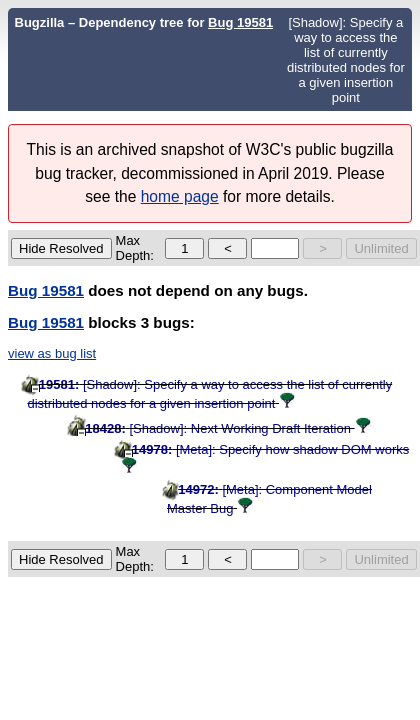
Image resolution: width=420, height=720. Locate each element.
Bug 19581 (240, 22)
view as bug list (52, 353)
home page (180, 196)
